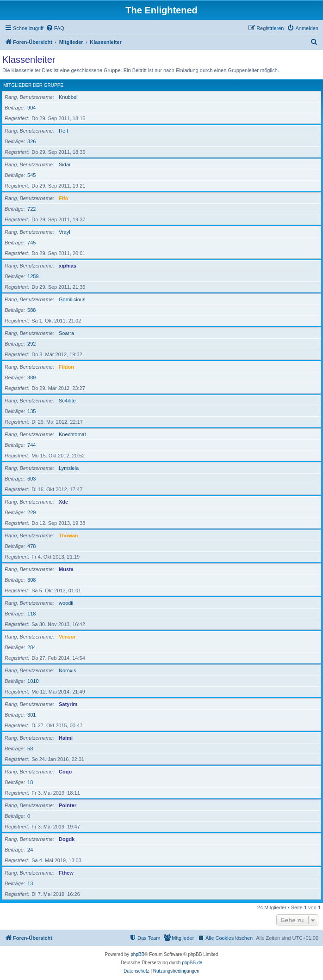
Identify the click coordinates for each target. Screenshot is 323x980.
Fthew (66, 873)
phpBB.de (192, 963)
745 (31, 243)
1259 (33, 276)
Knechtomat (72, 434)
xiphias (68, 266)
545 (31, 175)
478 (31, 546)
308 (31, 580)
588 (31, 310)
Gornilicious (72, 299)
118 (31, 614)
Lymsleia (69, 468)
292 (31, 344)
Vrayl (65, 232)
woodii (66, 603)
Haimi (66, 738)
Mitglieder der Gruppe (33, 85)
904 (31, 108)
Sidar (65, 164)
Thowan (68, 536)
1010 (33, 681)
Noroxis (67, 670)
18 (30, 782)
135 (31, 411)
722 (31, 209)
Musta (66, 569)
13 (30, 883)
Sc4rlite (67, 401)
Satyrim (68, 704)
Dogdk (67, 839)
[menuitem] (55, 28)
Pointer (68, 805)
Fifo (63, 198)
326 (31, 141)
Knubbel (68, 97)
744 (31, 445)
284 (31, 647)
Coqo (65, 772)
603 (31, 479)
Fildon (66, 367)
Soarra (66, 333)
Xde (63, 502)
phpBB (137, 954)
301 (31, 715)
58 (30, 749)
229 (31, 512)
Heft (63, 131)
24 (30, 850)
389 (31, 377)
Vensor (67, 637)
